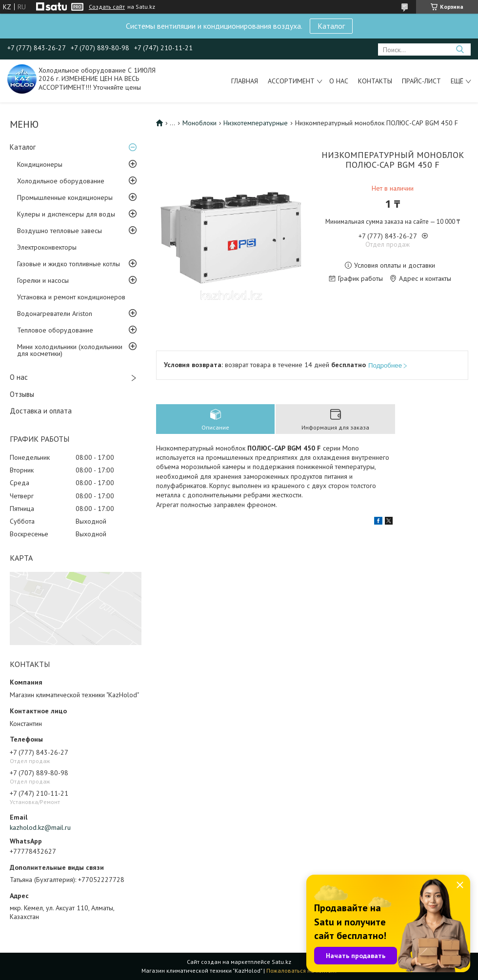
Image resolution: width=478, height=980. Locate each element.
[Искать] (460, 49)
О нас (339, 81)
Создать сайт (107, 7)
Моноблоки (199, 123)
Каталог (331, 26)
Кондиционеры (40, 164)
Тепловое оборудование (55, 330)
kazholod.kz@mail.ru (40, 827)
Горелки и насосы (43, 280)
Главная (245, 81)
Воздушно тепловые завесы (60, 231)
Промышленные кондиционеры (65, 197)
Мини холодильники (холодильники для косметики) (70, 350)
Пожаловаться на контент (302, 970)
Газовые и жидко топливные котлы (69, 264)
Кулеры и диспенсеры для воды (66, 214)
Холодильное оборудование (61, 181)
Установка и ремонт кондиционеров (71, 297)
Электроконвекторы (47, 247)
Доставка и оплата (41, 411)
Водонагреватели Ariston (55, 314)
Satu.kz (281, 962)
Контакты (375, 81)
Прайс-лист (421, 81)
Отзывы (22, 394)
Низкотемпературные (256, 123)
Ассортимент (291, 81)
